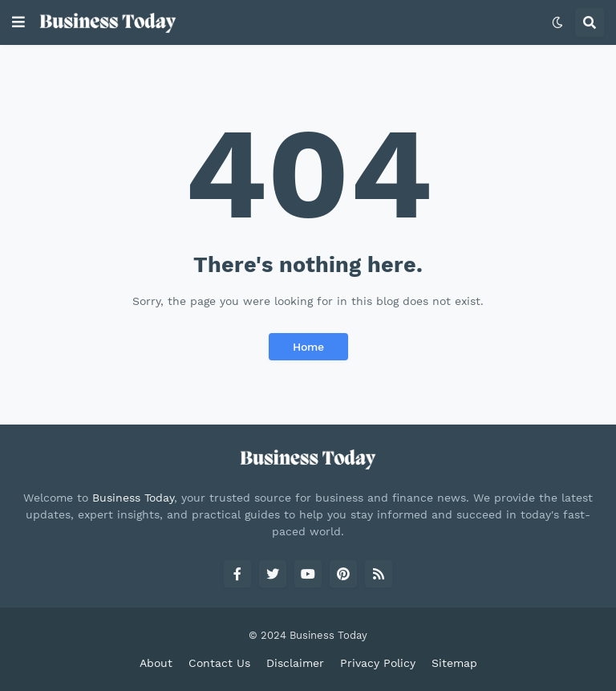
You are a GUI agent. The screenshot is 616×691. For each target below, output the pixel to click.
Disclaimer (295, 663)
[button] (18, 22)
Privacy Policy (378, 663)
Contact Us (219, 663)
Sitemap (454, 663)
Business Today (133, 498)
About (156, 663)
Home (308, 347)
